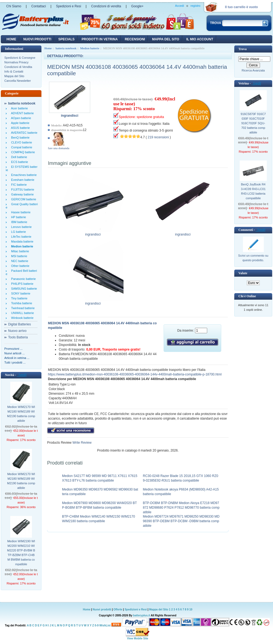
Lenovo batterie (21, 227)
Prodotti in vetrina (100, 39)
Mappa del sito (165, 39)
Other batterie (19, 266)
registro (195, 6)
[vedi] (22, 375)
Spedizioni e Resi (69, 6)
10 (191, 609)
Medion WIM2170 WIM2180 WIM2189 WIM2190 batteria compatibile (21, 414)
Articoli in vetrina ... (17, 358)
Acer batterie (19, 108)
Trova (242, 49)
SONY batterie (20, 293)
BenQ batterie (19, 138)
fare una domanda (59, 148)
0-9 (97, 625)
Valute (243, 273)
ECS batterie (19, 162)
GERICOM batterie (23, 199)
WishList (105, 625)
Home (11, 39)
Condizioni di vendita (106, 6)
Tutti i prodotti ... (15, 362)
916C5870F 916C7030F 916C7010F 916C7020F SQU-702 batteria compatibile (253, 123)
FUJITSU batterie (22, 189)
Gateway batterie (22, 194)
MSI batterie (18, 256)
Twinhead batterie (22, 308)
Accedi (179, 6)
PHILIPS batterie (21, 284)
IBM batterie (18, 222)
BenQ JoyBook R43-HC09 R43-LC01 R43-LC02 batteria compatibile (253, 191)
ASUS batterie (20, 128)
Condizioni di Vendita (18, 67)
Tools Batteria (18, 337)
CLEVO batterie (21, 142)
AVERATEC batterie (23, 133)
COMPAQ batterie (22, 152)
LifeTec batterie (20, 237)
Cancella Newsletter (18, 81)
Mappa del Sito (14, 76)
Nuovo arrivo (17, 331)
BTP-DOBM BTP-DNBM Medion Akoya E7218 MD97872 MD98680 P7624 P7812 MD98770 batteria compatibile (181, 508)
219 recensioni (158, 137)
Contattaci (38, 6)
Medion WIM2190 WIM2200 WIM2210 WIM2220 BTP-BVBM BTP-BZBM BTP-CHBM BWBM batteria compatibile (21, 553)
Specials (66, 39)
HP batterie (18, 217)
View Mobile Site (138, 638)
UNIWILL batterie (22, 313)
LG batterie (18, 232)
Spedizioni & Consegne (20, 58)
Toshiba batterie (21, 303)
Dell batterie (18, 157)
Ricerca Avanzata (253, 70)
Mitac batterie (19, 251)
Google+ (137, 6)
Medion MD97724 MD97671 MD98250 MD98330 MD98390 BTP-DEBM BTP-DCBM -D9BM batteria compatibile (181, 521)
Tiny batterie (18, 298)
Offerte (118, 609)
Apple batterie (19, 123)
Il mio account (200, 39)
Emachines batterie (23, 175)
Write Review (82, 443)
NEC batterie (19, 261)
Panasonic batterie (23, 279)
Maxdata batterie (21, 241)
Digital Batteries (19, 324)
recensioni (135, 39)
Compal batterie (21, 147)
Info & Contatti (14, 71)
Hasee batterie (20, 212)
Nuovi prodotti (102, 609)
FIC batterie (18, 185)
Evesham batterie (22, 180)
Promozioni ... (13, 349)
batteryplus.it (142, 615)
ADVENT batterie (22, 113)
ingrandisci (93, 233)
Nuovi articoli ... (14, 353)
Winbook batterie (22, 318)
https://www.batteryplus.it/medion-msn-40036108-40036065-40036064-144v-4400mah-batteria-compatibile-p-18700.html (135, 374)
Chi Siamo (14, 6)
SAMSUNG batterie (23, 289)
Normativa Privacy (16, 62)
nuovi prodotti (37, 39)
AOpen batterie (20, 118)
